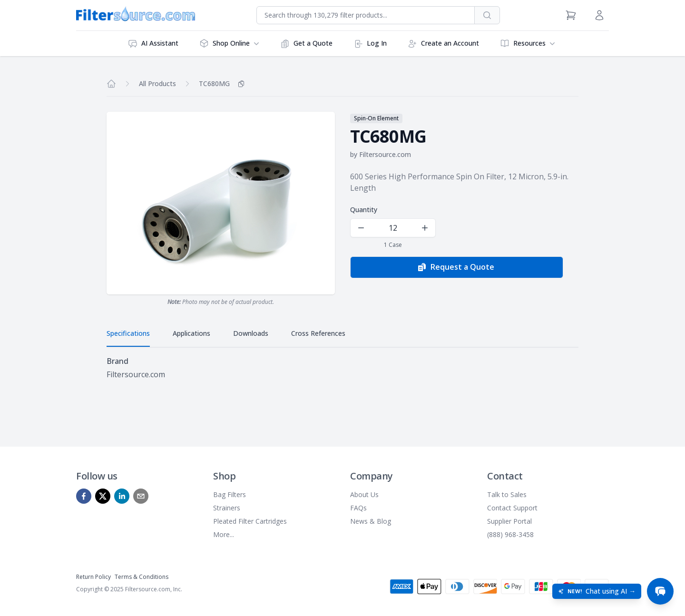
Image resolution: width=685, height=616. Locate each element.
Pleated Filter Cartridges (250, 521)
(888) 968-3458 (510, 534)
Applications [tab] (191, 333)
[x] (103, 496)
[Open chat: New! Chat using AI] (597, 591)
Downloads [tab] (251, 333)
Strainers (227, 508)
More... (224, 534)
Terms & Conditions (142, 577)
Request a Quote (456, 267)
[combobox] (366, 15)
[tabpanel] (342, 368)
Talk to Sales (507, 494)
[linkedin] (122, 496)
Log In (370, 44)
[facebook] (84, 496)
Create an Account (443, 44)
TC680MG (214, 83)
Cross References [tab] (318, 333)
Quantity (364, 210)
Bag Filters (230, 494)
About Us (364, 494)
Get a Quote (306, 44)
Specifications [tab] (128, 333)
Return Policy (93, 577)
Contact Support (512, 508)
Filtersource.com (385, 154)
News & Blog (371, 521)
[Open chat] (660, 591)
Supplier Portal (509, 521)
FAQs (358, 508)
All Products (157, 83)
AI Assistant (153, 44)
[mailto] (141, 496)
